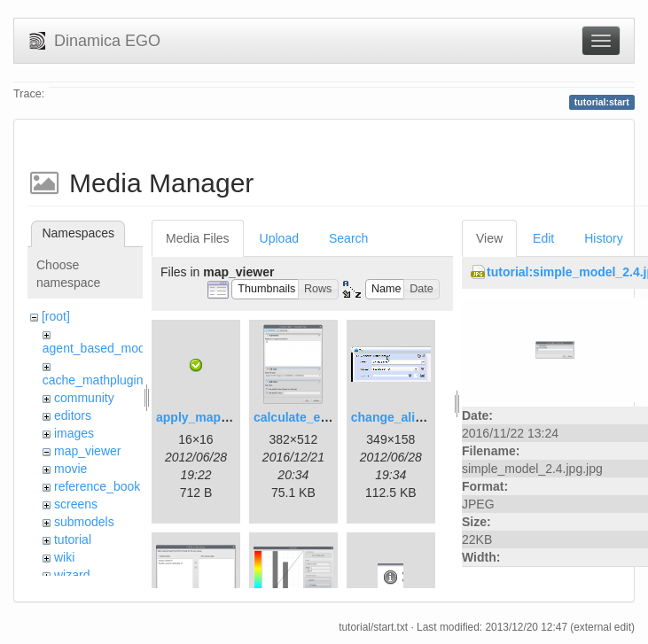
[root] (56, 316)
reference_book (97, 486)
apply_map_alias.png (219, 417)
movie (70, 469)
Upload (279, 238)
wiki (64, 557)
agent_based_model (99, 348)
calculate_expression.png (329, 417)
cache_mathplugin (93, 380)
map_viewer (87, 451)
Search (348, 238)
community (84, 398)
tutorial (73, 539)
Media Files (198, 238)
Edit (543, 238)
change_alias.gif (399, 417)
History (604, 238)
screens (76, 504)
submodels (84, 522)
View (489, 238)
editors (73, 415)
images (74, 433)
